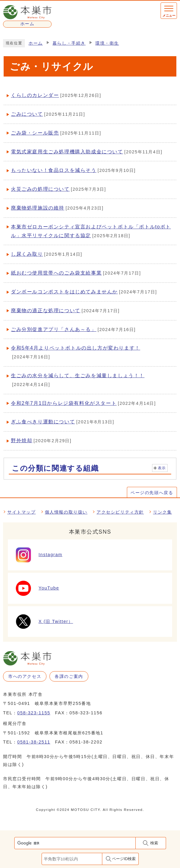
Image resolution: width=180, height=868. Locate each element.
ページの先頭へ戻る (152, 493)
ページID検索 (124, 859)
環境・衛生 (107, 43)
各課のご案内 (69, 676)
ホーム (36, 43)
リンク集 (162, 512)
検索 (154, 843)
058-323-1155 (34, 713)
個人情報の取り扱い (66, 512)
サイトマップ (22, 512)
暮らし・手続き (69, 43)
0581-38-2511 (34, 742)
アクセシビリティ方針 (120, 512)
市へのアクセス (25, 676)
